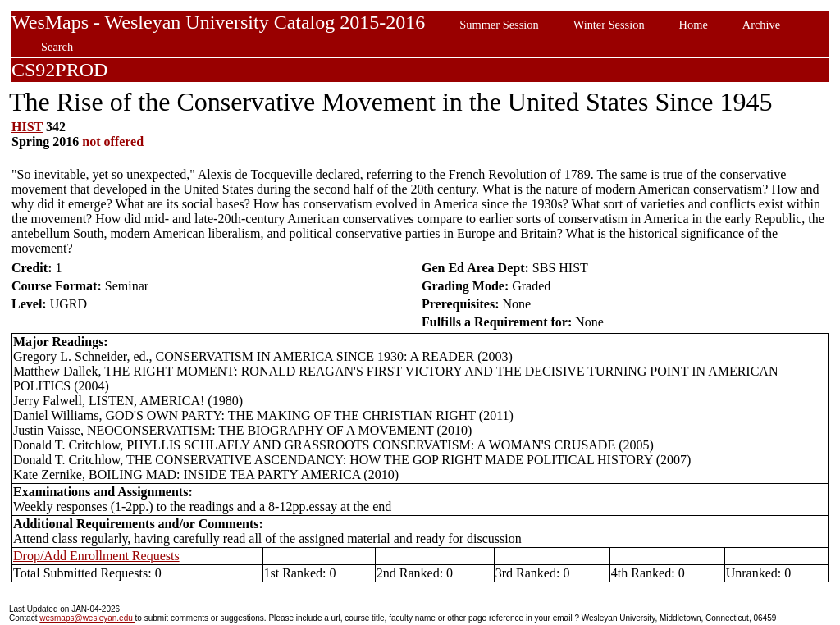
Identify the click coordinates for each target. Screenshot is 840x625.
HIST (27, 127)
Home (694, 25)
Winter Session (609, 25)
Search (57, 47)
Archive (761, 25)
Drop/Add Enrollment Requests (96, 556)
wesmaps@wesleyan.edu (87, 618)
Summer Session (499, 25)
